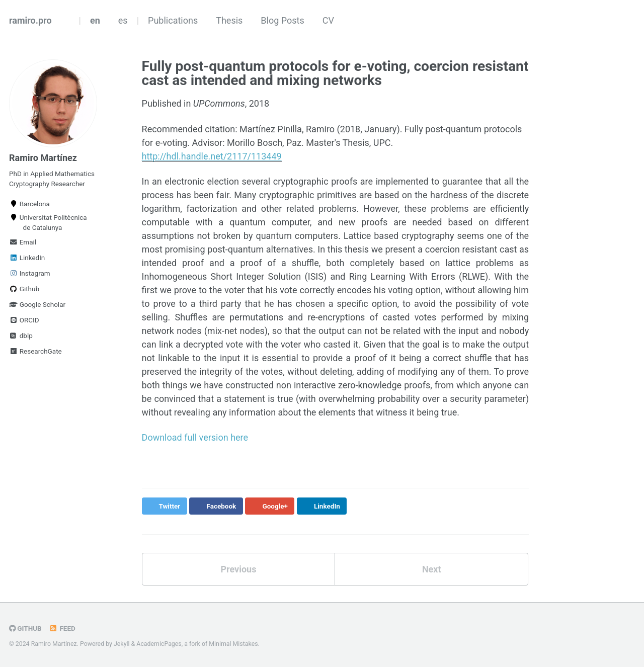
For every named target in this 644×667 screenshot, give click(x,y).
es (123, 20)
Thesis (229, 20)
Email (23, 242)
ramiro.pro (30, 20)
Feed (62, 628)
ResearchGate (35, 351)
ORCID (24, 320)
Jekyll (122, 644)
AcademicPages (159, 644)
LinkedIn (27, 258)
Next (432, 569)
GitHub (25, 628)
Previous (238, 569)
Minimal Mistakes (233, 644)
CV (328, 20)
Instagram (30, 273)
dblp (21, 336)
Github (24, 289)
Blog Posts (282, 20)
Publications (173, 20)
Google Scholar (37, 304)
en (95, 20)
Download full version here (195, 437)
